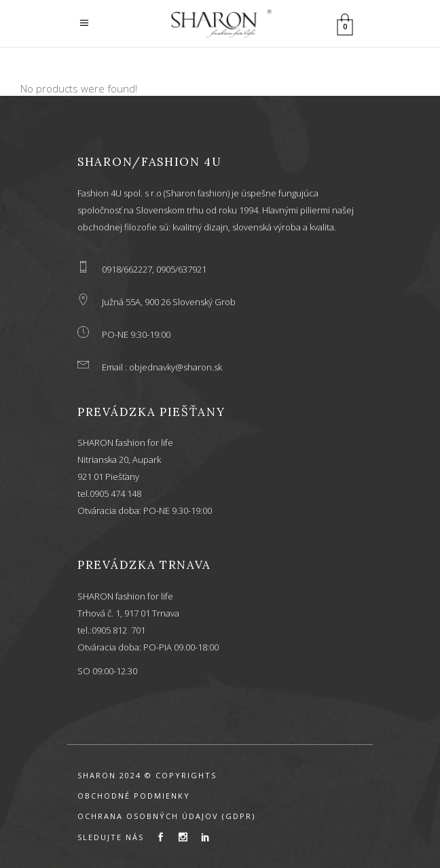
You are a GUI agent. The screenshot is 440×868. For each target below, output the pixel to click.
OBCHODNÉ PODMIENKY (134, 796)
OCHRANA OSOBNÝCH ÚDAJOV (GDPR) (166, 816)
